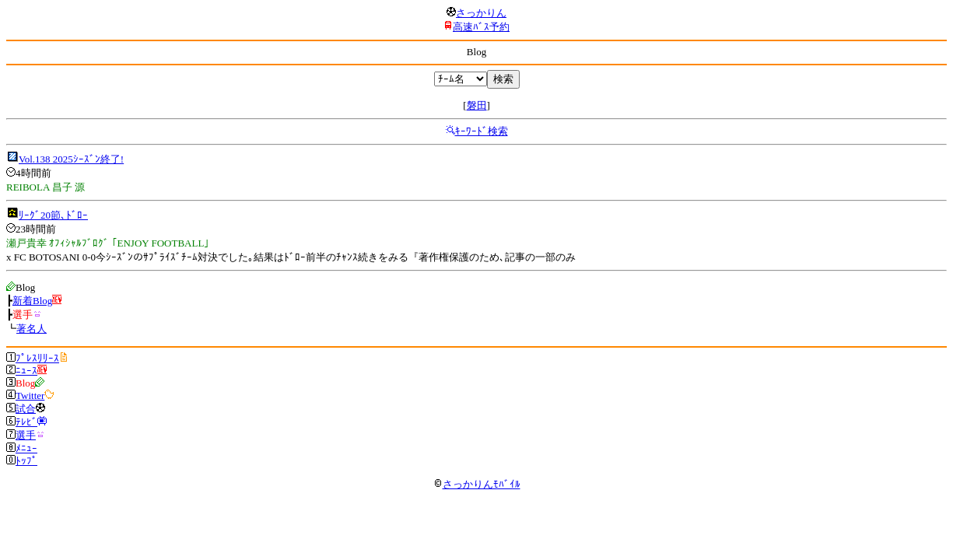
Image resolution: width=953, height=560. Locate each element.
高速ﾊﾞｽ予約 (481, 27)
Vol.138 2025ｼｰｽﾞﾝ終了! (71, 159)
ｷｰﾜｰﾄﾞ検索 (482, 131)
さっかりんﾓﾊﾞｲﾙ (477, 484)
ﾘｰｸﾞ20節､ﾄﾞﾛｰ (53, 215)
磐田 (477, 105)
